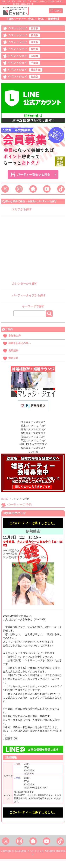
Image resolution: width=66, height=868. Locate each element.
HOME (5, 499)
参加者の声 (15, 336)
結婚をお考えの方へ (20, 343)
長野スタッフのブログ (33, 433)
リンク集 (33, 452)
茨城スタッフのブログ (33, 437)
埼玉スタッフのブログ (33, 422)
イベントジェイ (24, 28)
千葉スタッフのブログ (33, 440)
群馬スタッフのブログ (33, 429)
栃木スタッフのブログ (33, 426)
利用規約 (13, 351)
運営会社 (13, 358)
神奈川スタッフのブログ (33, 444)
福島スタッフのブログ (33, 448)
